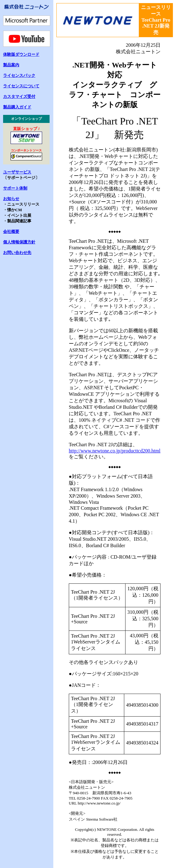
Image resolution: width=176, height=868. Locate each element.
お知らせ (11, 199)
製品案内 (11, 65)
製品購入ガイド (17, 107)
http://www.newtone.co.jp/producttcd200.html (115, 451)
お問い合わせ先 (17, 253)
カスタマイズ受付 (19, 96)
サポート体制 (15, 188)
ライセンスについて (21, 86)
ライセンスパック (19, 75)
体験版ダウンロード (21, 54)
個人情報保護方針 (19, 242)
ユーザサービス (17, 172)
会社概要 (11, 231)
